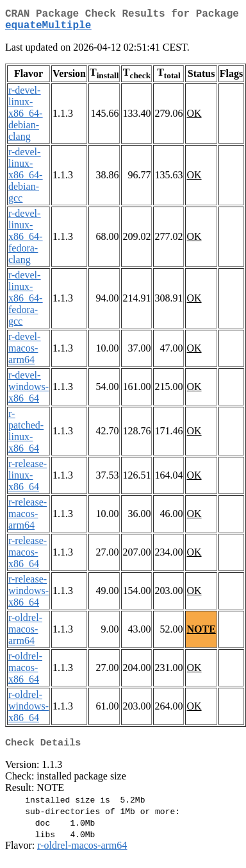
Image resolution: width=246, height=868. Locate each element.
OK (194, 118)
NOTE (201, 634)
